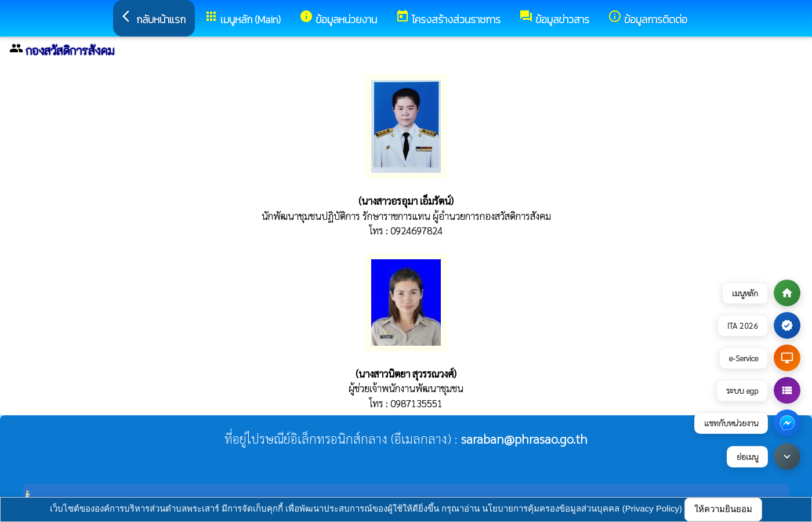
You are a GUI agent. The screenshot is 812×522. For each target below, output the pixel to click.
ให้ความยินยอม (723, 509)
